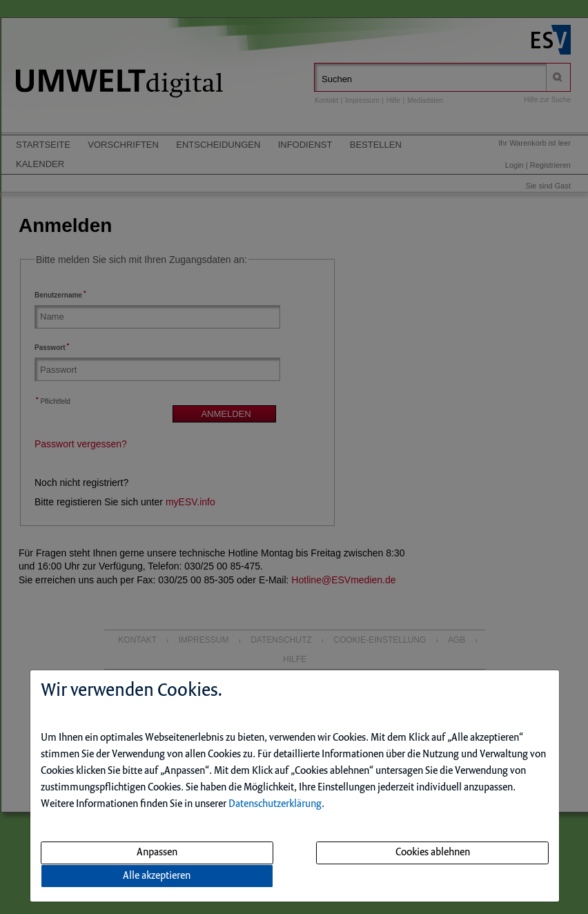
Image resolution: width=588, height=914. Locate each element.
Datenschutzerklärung (275, 804)
